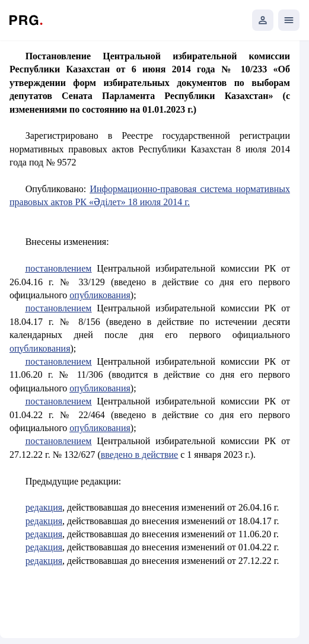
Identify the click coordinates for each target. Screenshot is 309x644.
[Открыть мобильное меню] (289, 20)
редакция (44, 507)
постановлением (59, 268)
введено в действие (139, 455)
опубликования (100, 295)
